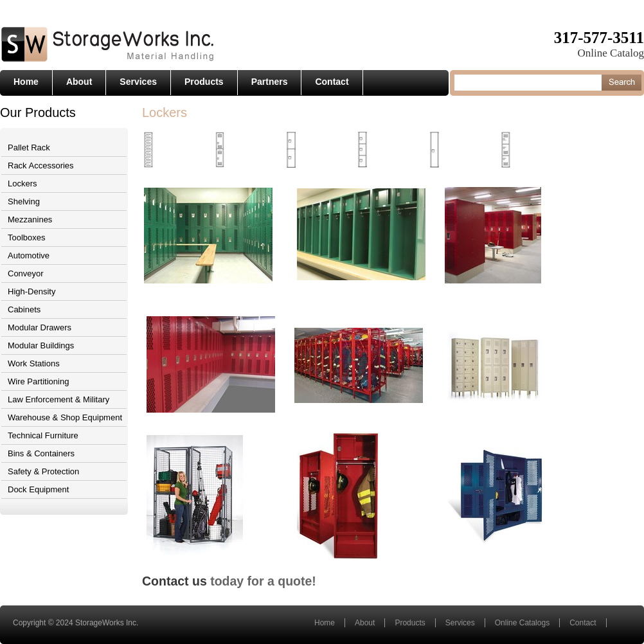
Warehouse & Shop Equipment (65, 417)
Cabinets (24, 309)
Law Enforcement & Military (58, 399)
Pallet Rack (29, 148)
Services (138, 82)
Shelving (24, 201)
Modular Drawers (40, 327)
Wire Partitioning (38, 381)
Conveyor (26, 273)
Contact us (174, 581)
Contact (332, 82)
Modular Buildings (41, 345)
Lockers (22, 183)
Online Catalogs (522, 623)
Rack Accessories (41, 165)
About (79, 82)
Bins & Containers (41, 453)
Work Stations (34, 363)
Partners (270, 82)
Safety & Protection (43, 471)
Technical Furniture (43, 435)
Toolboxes (27, 237)
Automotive (29, 255)
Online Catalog (611, 53)
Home (26, 82)
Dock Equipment (38, 489)
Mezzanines (30, 219)
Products (204, 82)
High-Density (31, 291)
